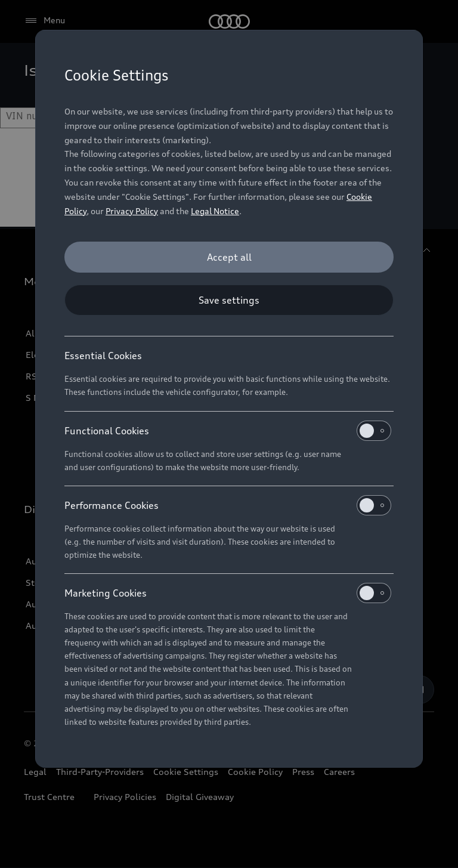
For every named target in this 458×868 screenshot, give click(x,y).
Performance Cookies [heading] (228, 505)
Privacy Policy (132, 211)
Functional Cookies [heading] (228, 431)
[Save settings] (229, 300)
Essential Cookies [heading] (103, 356)
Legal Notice (215, 211)
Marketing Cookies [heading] (228, 593)
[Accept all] (229, 257)
